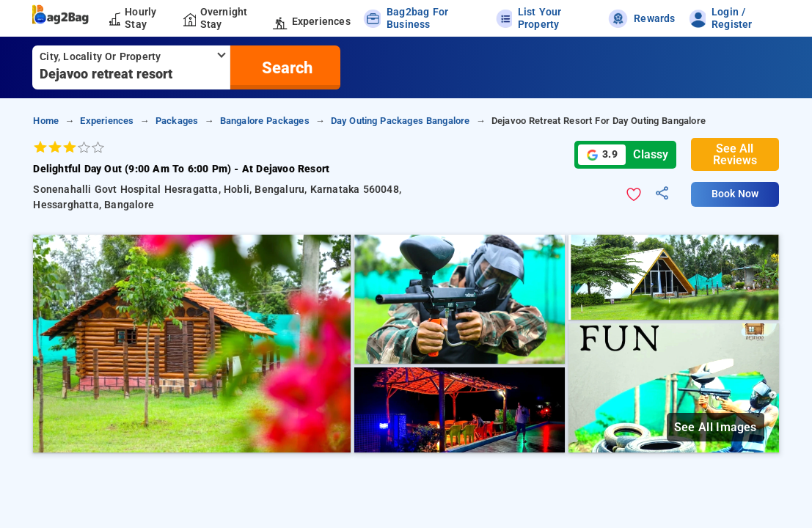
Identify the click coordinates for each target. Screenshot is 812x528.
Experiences (107, 121)
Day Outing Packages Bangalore (400, 121)
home (46, 121)
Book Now (735, 194)
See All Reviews (735, 154)
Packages (177, 121)
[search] (285, 67)
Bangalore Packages (265, 121)
